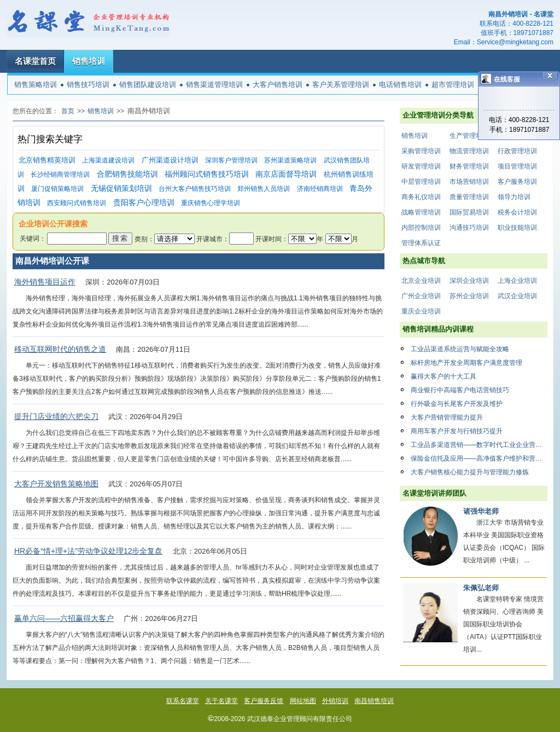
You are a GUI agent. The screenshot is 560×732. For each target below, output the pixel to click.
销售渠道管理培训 (214, 85)
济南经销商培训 (320, 189)
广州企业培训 (421, 296)
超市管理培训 (453, 85)
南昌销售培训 (374, 701)
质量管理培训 (469, 197)
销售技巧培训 (88, 85)
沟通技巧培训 (469, 228)
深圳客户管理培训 (231, 160)
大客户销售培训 (278, 85)
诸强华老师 (481, 511)
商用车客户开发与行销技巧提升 (457, 431)
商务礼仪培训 (421, 197)
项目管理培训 (517, 166)
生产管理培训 (469, 136)
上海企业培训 (517, 281)
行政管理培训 (517, 151)
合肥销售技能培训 (127, 174)
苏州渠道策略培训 (290, 160)
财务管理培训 (469, 166)
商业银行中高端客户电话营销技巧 (460, 390)
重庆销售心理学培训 (211, 203)
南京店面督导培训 (286, 174)
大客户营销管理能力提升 (447, 417)
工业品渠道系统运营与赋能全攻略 (460, 349)
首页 (68, 111)
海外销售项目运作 (45, 282)
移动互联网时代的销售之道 (60, 349)
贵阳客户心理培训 (144, 203)
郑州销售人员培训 (264, 189)
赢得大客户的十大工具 (444, 376)
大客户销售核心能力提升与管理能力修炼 (470, 472)
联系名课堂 (183, 701)
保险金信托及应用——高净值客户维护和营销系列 (479, 458)
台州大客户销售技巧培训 (195, 189)
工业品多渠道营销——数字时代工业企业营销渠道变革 (479, 445)
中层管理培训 (421, 182)
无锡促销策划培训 (121, 188)
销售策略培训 (36, 85)
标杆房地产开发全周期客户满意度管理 (466, 363)
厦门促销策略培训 (57, 189)
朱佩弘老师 (481, 588)
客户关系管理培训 (341, 85)
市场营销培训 (469, 182)
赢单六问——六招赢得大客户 (64, 618)
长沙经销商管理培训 (60, 175)
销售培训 (89, 61)
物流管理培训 (469, 151)
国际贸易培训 (469, 212)
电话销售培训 (400, 85)
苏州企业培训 (469, 296)
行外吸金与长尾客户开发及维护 (457, 404)
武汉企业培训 (517, 296)
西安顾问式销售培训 (77, 203)
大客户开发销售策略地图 (56, 484)
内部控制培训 (421, 228)
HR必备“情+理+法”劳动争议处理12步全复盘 (88, 551)
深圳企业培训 (469, 281)
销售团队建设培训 (148, 85)
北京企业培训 (421, 281)
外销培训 (335, 701)
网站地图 (303, 701)
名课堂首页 (35, 61)
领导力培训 (514, 197)
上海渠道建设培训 (108, 160)
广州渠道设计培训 (170, 160)
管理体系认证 (421, 243)
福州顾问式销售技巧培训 (207, 174)
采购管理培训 (421, 151)
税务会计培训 (517, 212)
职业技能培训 (517, 228)
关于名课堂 (221, 701)
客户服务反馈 (264, 701)
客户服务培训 (517, 182)
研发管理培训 (421, 166)
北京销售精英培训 (47, 160)
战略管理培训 (421, 212)
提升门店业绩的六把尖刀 (56, 416)
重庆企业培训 (421, 311)
